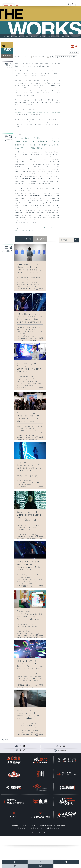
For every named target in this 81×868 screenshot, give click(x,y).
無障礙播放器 (37, 828)
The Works (43, 228)
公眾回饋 (62, 751)
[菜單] (78, 4)
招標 (34, 826)
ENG (65, 4)
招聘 (25, 826)
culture (31, 228)
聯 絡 (23, 750)
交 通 (23, 746)
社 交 (62, 746)
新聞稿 (16, 826)
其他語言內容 (54, 828)
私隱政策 (22, 828)
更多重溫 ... (6, 740)
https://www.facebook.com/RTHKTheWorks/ (38, 112)
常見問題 (62, 826)
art (25, 228)
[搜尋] (72, 4)
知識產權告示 (47, 826)
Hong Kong (28, 230)
